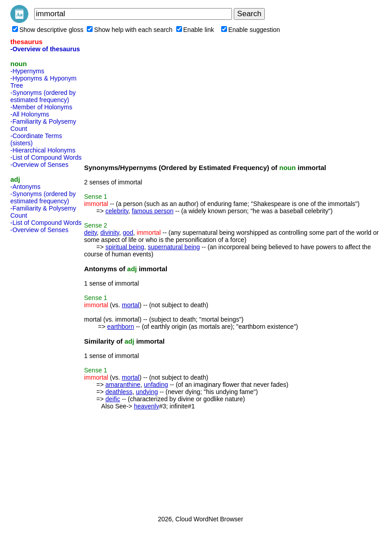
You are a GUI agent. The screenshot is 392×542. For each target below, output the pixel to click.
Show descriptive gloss (48, 30)
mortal (131, 305)
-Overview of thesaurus (45, 49)
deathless (119, 392)
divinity (110, 233)
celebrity (117, 211)
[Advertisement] (46, 372)
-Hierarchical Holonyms (43, 150)
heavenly (147, 406)
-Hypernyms (27, 71)
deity (91, 233)
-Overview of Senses (39, 165)
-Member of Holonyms (41, 107)
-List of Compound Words (46, 157)
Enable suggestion (251, 30)
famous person (153, 211)
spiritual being (125, 247)
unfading (156, 385)
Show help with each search (129, 30)
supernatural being (174, 247)
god (128, 233)
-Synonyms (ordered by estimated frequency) (43, 96)
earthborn (120, 327)
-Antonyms (25, 187)
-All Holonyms (30, 114)
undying (147, 392)
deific (113, 399)
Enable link (195, 30)
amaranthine (123, 385)
